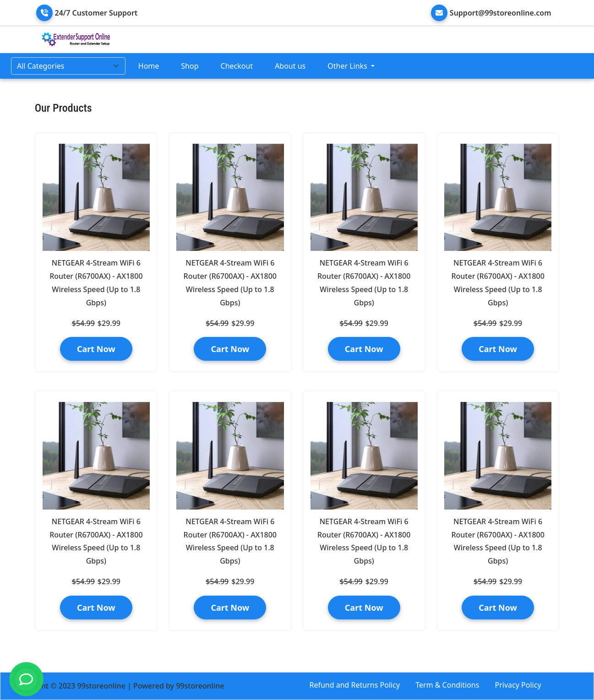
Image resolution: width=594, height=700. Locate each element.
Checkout (237, 66)
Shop (190, 66)
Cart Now (96, 349)
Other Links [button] (348, 66)
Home (149, 66)
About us (290, 66)
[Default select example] (68, 66)
